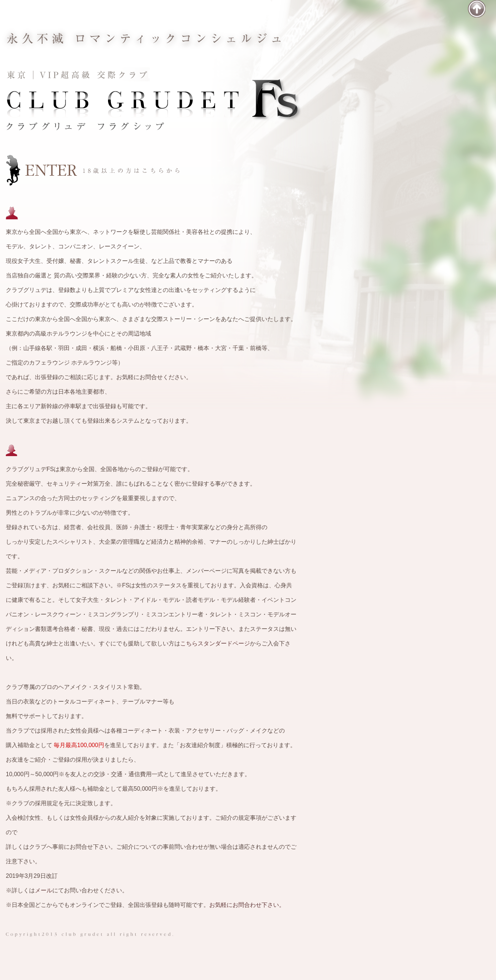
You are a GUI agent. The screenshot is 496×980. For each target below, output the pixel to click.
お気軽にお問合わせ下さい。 (247, 905)
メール (44, 890)
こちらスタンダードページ (215, 643)
